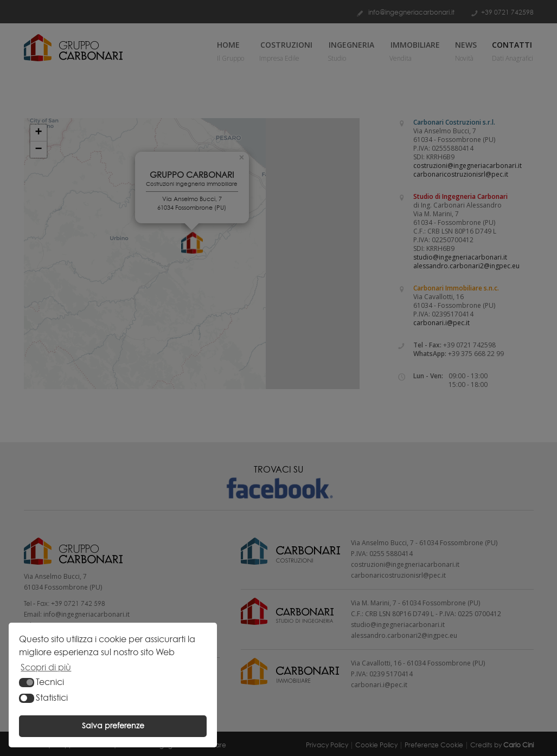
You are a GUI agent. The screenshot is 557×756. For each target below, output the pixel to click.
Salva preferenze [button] (113, 726)
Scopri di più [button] (46, 668)
